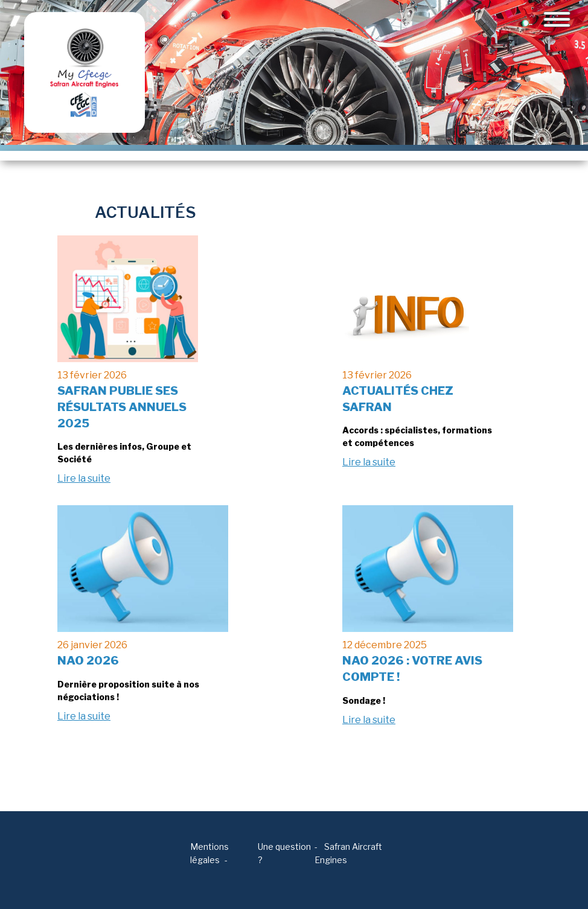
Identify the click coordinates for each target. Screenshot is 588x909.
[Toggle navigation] (557, 19)
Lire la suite (84, 478)
